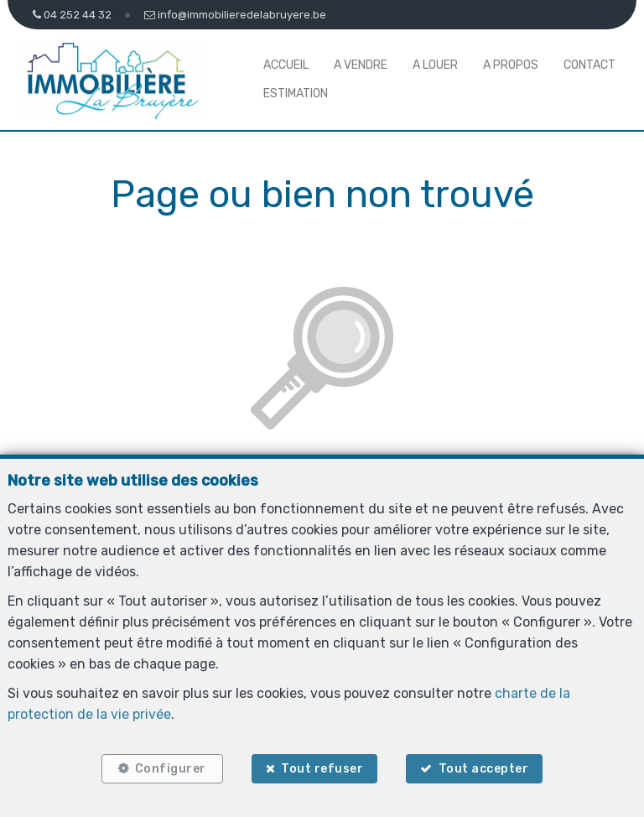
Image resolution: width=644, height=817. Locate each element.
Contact (589, 65)
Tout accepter (484, 769)
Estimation (296, 94)
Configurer (171, 769)
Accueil (286, 65)
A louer (435, 65)
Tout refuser (322, 769)
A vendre (361, 65)
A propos (511, 65)
